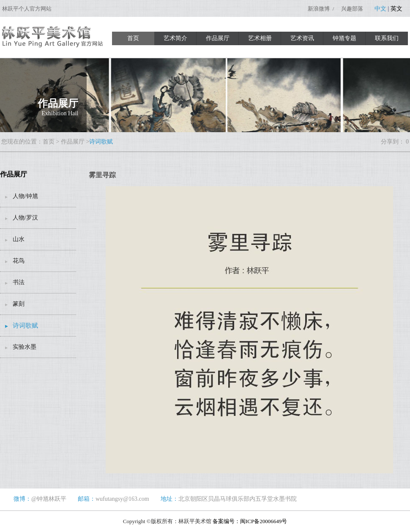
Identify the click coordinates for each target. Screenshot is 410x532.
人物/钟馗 (25, 196)
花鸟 (19, 261)
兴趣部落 (352, 9)
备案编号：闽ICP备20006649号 (250, 521)
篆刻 (19, 304)
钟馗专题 (344, 38)
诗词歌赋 (101, 142)
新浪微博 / (321, 9)
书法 (19, 282)
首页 (133, 38)
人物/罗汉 (25, 218)
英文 (396, 9)
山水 (19, 239)
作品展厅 (218, 38)
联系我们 (387, 38)
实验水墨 (25, 347)
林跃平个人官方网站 (27, 9)
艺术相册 (260, 38)
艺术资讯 (302, 38)
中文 (380, 9)
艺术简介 (175, 38)
